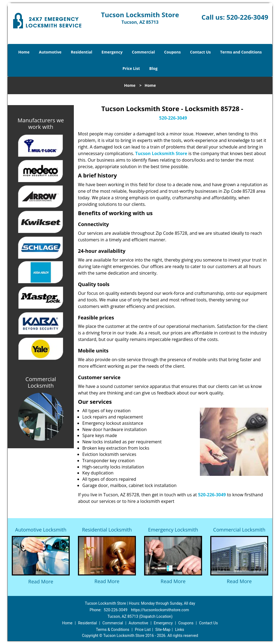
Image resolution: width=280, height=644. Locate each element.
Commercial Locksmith (239, 530)
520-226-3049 (247, 17)
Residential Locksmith (107, 530)
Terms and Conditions (241, 52)
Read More (41, 581)
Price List (131, 68)
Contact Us (200, 52)
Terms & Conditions (113, 630)
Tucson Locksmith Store (161, 153)
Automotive (50, 52)
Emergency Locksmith (173, 530)
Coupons (172, 52)
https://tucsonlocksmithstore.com (160, 610)
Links (180, 630)
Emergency (112, 52)
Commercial (143, 52)
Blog (153, 68)
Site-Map (163, 630)
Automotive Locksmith (41, 530)
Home (24, 52)
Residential (81, 52)
